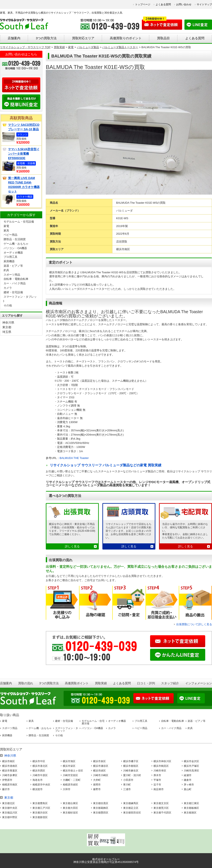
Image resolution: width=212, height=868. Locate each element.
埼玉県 (7, 332)
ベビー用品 (10, 235)
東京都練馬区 (131, 803)
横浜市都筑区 (131, 766)
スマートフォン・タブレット (67, 729)
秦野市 (97, 789)
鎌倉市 (188, 780)
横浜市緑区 (99, 771)
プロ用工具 (10, 257)
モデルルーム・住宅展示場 (93, 722)
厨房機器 (9, 261)
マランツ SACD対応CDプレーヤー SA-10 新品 (24, 127)
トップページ (143, 4)
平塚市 (157, 780)
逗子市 (157, 785)
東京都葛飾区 (101, 808)
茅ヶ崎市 (189, 785)
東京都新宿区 (40, 817)
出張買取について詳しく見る (194, 624)
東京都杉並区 (70, 813)
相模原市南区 (10, 785)
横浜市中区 (39, 761)
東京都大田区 (70, 808)
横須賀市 (38, 789)
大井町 (97, 780)
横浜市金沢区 (191, 761)
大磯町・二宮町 (72, 780)
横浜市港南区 (10, 766)
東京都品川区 (10, 813)
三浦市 (127, 789)
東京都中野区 (10, 817)
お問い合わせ (184, 4)
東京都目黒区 (101, 803)
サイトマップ (204, 4)
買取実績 (101, 683)
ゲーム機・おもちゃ (16, 244)
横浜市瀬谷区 (101, 766)
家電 (6, 226)
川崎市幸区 (160, 771)
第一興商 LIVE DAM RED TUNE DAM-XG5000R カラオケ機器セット (24, 185)
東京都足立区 (131, 808)
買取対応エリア (83, 38)
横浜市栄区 (69, 766)
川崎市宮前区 (70, 775)
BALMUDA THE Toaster (74, 458)
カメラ (8, 288)
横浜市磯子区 (131, 761)
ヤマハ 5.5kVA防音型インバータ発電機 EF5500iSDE (24, 154)
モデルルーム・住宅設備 (19, 222)
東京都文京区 (161, 803)
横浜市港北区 (40, 766)
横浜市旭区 (69, 761)
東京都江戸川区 (41, 808)
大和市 (67, 789)
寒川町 (127, 785)
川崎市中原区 (40, 775)
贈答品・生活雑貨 (15, 239)
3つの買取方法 (46, 38)
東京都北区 (8, 803)
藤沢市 (6, 789)
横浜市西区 (39, 771)
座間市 (97, 785)
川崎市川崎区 (101, 775)
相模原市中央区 (41, 785)
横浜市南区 (8, 761)
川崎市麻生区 (131, 771)
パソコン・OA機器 (15, 248)
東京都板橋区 (191, 808)
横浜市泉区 (99, 761)
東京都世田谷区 (132, 813)
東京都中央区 (10, 808)
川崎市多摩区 (10, 775)
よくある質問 (163, 4)
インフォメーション (199, 683)
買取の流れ (26, 683)
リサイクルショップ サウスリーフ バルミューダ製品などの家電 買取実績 (105, 465)
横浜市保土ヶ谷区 (73, 771)
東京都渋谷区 (40, 813)
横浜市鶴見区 (161, 766)
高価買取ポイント (77, 683)
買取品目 (163, 38)
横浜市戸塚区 (191, 766)
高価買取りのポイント (126, 38)
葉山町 (188, 789)
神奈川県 (8, 323)
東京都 (7, 327)
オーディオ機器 (13, 253)
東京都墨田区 (101, 813)
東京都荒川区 (161, 808)
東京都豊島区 (40, 803)
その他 (8, 305)
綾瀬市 (188, 775)
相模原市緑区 (70, 785)
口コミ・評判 (146, 683)
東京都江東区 (191, 803)
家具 (6, 231)
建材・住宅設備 (13, 292)
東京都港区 (190, 813)
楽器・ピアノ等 (13, 266)
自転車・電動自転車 (16, 279)
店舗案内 (14, 38)
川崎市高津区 (191, 771)
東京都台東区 (70, 803)
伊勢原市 (7, 780)
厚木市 (157, 775)
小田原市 (128, 780)
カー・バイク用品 (15, 283)
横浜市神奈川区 (162, 761)
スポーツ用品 (12, 275)
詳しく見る (72, 546)
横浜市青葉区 (10, 771)
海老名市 (38, 780)
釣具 (6, 270)
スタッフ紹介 (170, 683)
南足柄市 (159, 789)
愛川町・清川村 (132, 775)
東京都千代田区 (162, 813)
